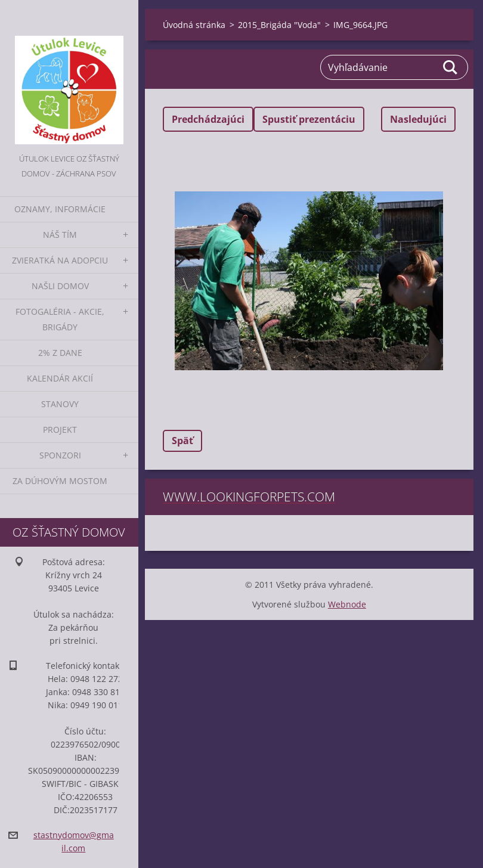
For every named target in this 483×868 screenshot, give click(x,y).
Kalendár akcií (60, 378)
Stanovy (60, 404)
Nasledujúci (418, 119)
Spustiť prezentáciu (309, 119)
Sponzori (60, 455)
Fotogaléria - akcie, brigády (60, 319)
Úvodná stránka (194, 25)
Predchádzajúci (208, 119)
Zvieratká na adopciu (60, 260)
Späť (182, 441)
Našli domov (60, 286)
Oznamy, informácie (60, 209)
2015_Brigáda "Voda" (279, 25)
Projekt (60, 430)
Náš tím (60, 235)
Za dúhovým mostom (60, 481)
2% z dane (60, 353)
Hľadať (451, 67)
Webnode (347, 604)
